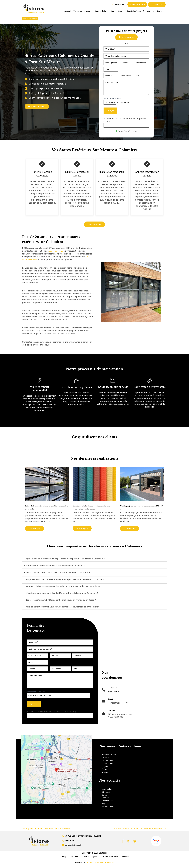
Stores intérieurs (110, 809)
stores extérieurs (57, 251)
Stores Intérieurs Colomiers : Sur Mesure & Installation (140, 831)
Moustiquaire (108, 804)
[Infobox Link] (112, 694)
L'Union (105, 772)
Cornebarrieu (108, 767)
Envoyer (110, 111)
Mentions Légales (88, 860)
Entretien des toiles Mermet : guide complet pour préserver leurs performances (92, 509)
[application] (91, 11)
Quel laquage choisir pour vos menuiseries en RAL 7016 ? (136, 507)
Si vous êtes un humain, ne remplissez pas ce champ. (52, 715)
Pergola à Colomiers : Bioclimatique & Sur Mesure (46, 831)
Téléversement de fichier (112, 98)
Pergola (105, 807)
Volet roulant (108, 792)
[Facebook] (123, 844)
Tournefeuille (108, 764)
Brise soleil (107, 795)
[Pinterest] (134, 844)
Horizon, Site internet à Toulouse (100, 866)
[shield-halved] (117, 131)
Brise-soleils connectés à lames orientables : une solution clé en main (45, 507)
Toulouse (106, 761)
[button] (83, 11)
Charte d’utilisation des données (113, 860)
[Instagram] (129, 844)
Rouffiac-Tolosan (110, 758)
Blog (65, 860)
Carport (106, 798)
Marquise (106, 801)
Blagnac (106, 775)
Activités (74, 860)
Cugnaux (106, 769)
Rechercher (157, 5)
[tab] (94, 562)
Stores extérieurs (31, 19)
